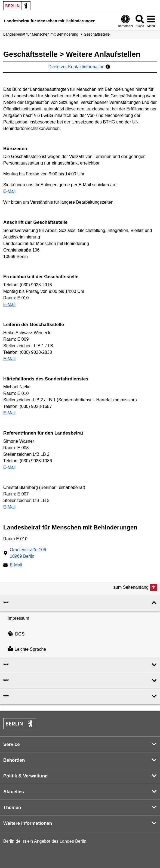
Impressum (18, 618)
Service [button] (12, 744)
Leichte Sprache (27, 649)
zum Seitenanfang (131, 587)
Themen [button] (12, 807)
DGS (16, 634)
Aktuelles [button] (14, 792)
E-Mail (9, 191)
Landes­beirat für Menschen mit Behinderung (41, 34)
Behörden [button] (14, 760)
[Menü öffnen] (151, 21)
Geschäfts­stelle (97, 34)
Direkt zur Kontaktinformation (79, 67)
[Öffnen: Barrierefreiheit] (125, 21)
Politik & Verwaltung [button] (25, 776)
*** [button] (6, 603)
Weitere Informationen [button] (28, 823)
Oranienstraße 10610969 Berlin (28, 553)
